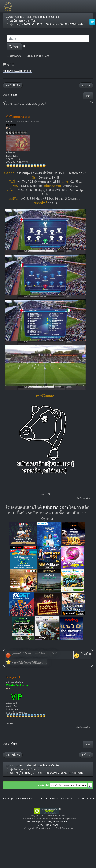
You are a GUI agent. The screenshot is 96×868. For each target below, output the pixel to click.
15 (53, 799)
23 (83, 799)
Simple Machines (60, 822)
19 (68, 799)
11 (39, 799)
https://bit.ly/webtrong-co (17, 71)
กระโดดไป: (44, 785)
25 (90, 799)
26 (94, 799)
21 (76, 799)
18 (64, 799)
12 (42, 799)
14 (50, 799)
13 (46, 799)
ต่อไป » (86, 85)
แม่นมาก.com (55, 507)
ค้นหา (14, 47)
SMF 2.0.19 (32, 822)
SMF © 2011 (45, 822)
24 (87, 799)
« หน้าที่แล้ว (13, 85)
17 (61, 799)
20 (72, 799)
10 (35, 799)
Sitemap (8, 799)
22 (79, 799)
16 (57, 799)
